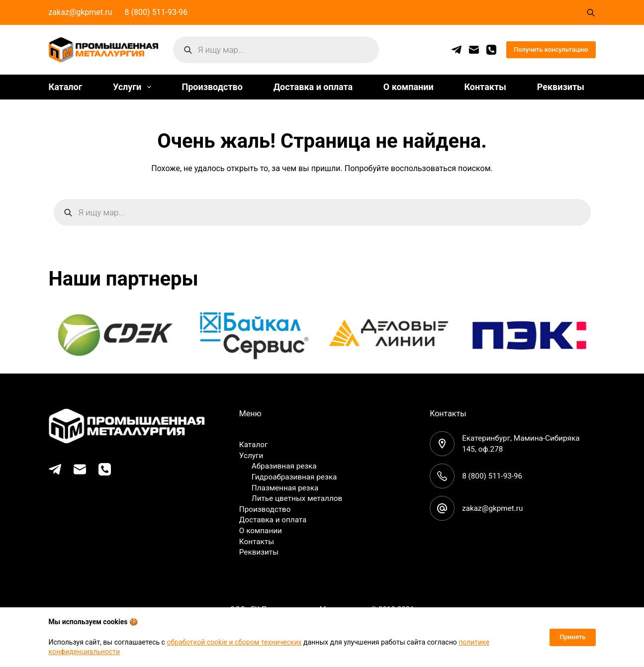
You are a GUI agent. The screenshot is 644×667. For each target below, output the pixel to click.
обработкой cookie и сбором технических (234, 642)
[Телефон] (491, 50)
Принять (572, 637)
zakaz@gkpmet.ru (81, 12)
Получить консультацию (551, 49)
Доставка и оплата (313, 87)
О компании (409, 87)
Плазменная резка (287, 487)
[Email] (474, 50)
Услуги (134, 87)
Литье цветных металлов (299, 498)
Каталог (66, 87)
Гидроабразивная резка (296, 477)
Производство (212, 87)
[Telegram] (457, 50)
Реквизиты (561, 87)
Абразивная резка (286, 466)
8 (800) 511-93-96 (156, 12)
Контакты (485, 87)
